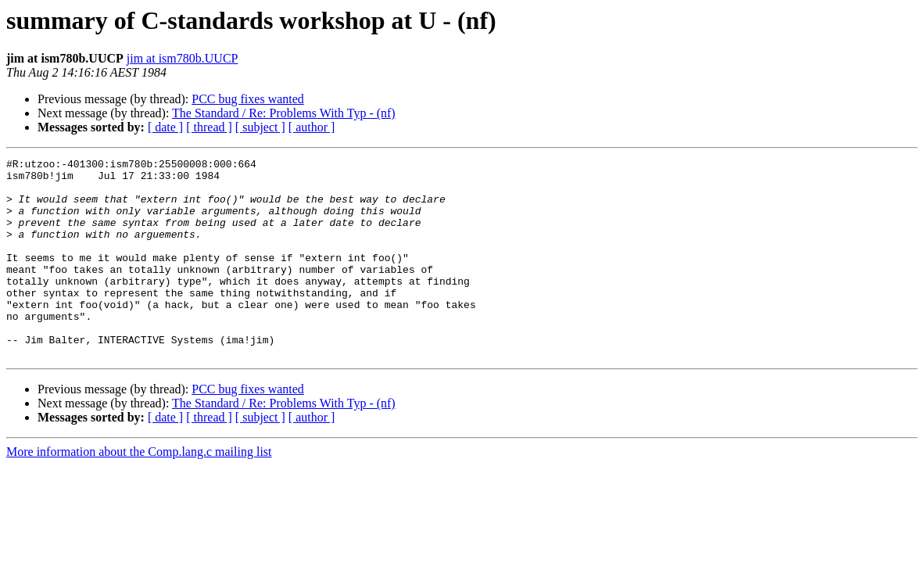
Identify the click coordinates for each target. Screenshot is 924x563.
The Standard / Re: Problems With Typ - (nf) (284, 113)
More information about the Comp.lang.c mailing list (139, 491)
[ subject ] (260, 127)
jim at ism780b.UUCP (183, 58)
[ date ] (165, 127)
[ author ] (312, 127)
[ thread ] (209, 127)
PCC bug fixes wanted (248, 99)
